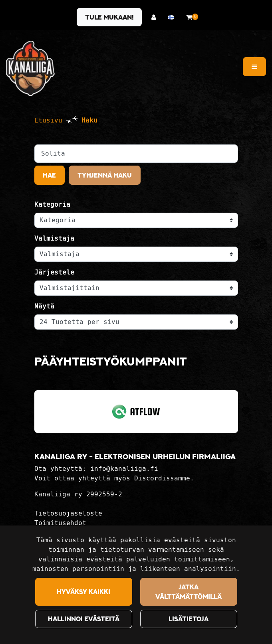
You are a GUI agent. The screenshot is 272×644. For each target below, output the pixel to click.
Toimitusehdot (60, 523)
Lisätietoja (189, 619)
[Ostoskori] (189, 17)
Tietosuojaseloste (68, 513)
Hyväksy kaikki (83, 592)
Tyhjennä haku (105, 175)
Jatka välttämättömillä (189, 592)
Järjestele (54, 272)
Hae (49, 175)
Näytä (44, 306)
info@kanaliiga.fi (124, 469)
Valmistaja (54, 238)
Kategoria (52, 204)
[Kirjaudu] (156, 17)
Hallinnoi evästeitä (84, 619)
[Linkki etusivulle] (30, 68)
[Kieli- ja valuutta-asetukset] (173, 17)
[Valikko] (254, 67)
